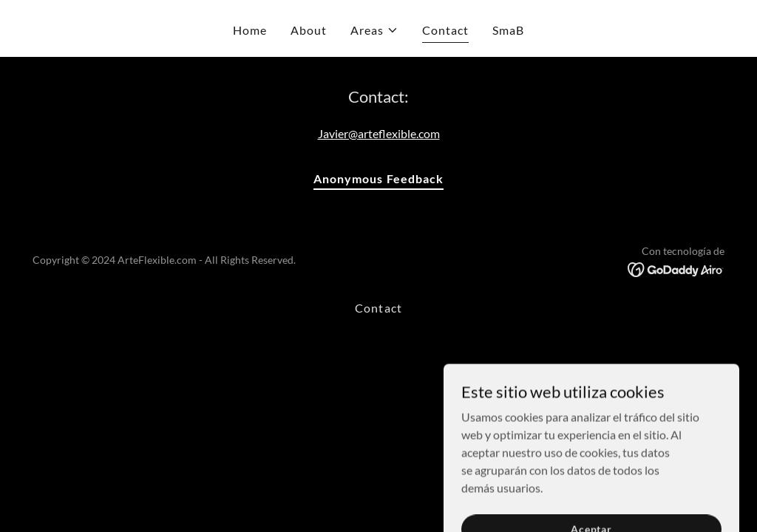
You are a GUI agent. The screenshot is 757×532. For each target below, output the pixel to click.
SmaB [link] (508, 30)
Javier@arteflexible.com (379, 133)
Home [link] (250, 30)
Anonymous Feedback (378, 178)
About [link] (309, 30)
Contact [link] (445, 30)
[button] (374, 30)
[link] (676, 269)
